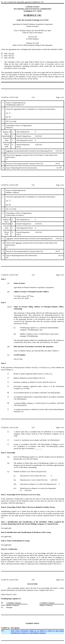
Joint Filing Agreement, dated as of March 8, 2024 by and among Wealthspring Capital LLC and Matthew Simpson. (37, 632)
